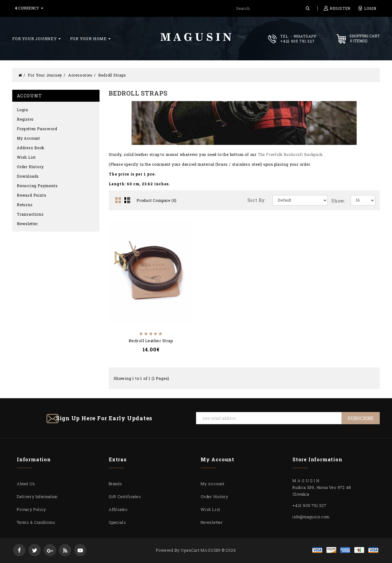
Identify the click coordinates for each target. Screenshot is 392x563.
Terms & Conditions (36, 522)
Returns (25, 205)
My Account (28, 138)
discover (331, 550)
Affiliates (118, 509)
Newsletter (27, 224)
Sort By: (257, 200)
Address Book (31, 148)
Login (23, 110)
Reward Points (32, 195)
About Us (26, 484)
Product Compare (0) (157, 200)
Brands (115, 484)
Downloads (28, 176)
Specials (117, 522)
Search (308, 8)
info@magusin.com (311, 517)
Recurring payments (37, 186)
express (345, 550)
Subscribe (361, 418)
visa (317, 550)
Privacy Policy (32, 509)
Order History (30, 167)
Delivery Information (37, 497)
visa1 (373, 550)
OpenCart (190, 550)
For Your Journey (37, 39)
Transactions (30, 214)
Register (25, 119)
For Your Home (90, 39)
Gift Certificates (125, 497)
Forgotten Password (37, 129)
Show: (338, 201)
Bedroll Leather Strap (151, 341)
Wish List (26, 157)
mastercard (359, 550)
